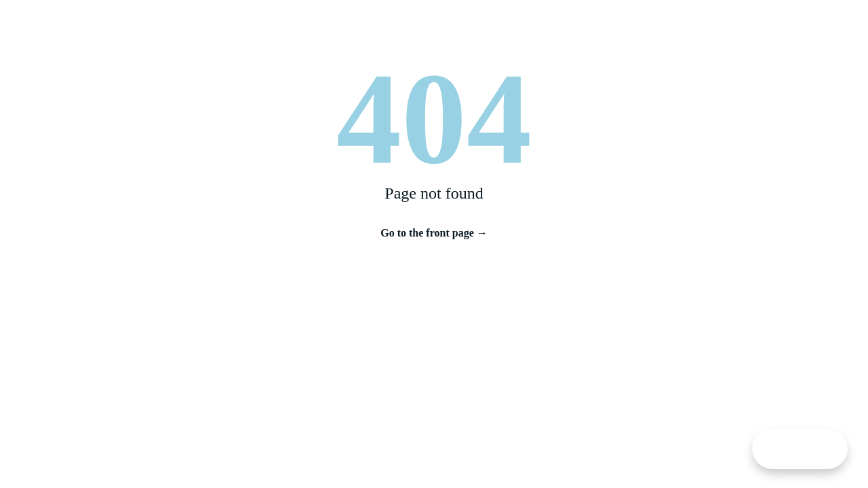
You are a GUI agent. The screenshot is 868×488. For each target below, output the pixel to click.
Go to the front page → (434, 233)
